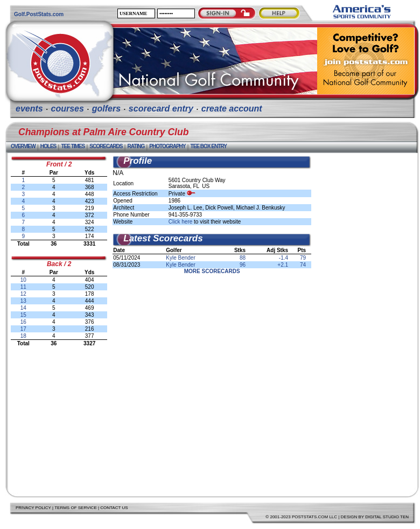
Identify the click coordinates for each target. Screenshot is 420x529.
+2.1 (283, 265)
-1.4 (283, 258)
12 (23, 294)
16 (23, 322)
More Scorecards (212, 271)
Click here (180, 222)
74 (303, 265)
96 (243, 265)
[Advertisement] (365, 317)
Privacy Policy (33, 508)
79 (303, 258)
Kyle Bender (180, 258)
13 (23, 301)
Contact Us (114, 508)
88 (243, 258)
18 (23, 336)
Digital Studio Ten (387, 517)
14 (23, 308)
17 (23, 329)
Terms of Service (76, 508)
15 (23, 315)
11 (23, 287)
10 (23, 280)
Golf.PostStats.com (39, 14)
